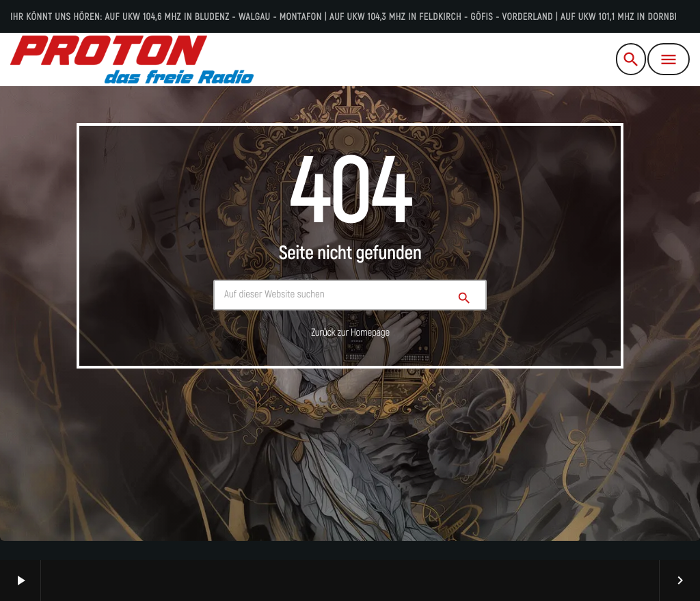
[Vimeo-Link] (132, 59)
